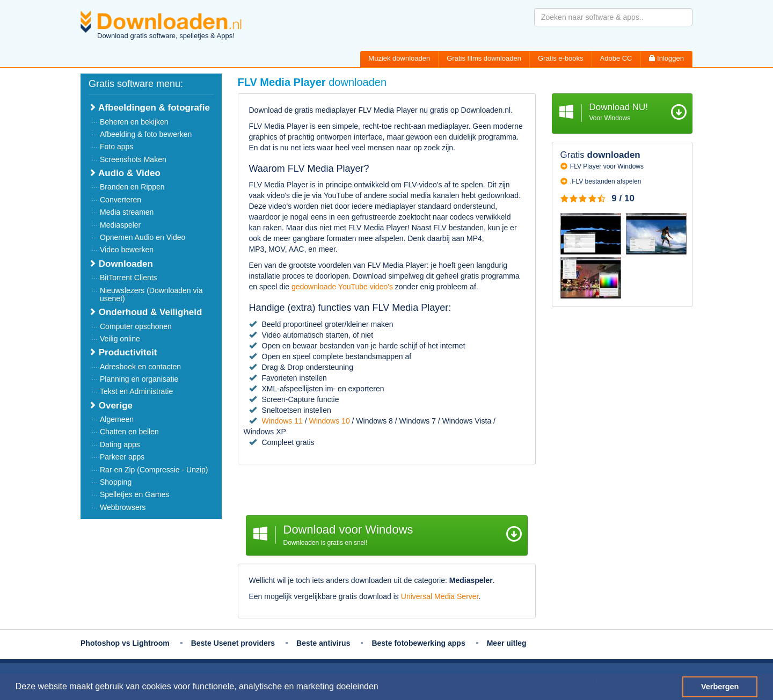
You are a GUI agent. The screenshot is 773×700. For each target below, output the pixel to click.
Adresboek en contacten (140, 367)
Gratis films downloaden (484, 58)
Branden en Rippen (132, 187)
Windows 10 (329, 421)
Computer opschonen (136, 326)
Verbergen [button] (720, 687)
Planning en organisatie (139, 379)
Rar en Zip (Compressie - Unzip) (154, 470)
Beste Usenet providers (233, 643)
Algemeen (117, 419)
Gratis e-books (561, 58)
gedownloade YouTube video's (342, 287)
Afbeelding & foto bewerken (146, 134)
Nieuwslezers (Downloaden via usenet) (151, 294)
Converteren (121, 200)
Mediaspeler (120, 225)
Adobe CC (616, 58)
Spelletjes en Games (134, 494)
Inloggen (667, 58)
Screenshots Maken (133, 159)
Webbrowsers (123, 507)
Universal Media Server (440, 596)
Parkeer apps (122, 457)
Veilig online (120, 339)
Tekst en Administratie (136, 391)
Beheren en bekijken (134, 122)
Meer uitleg (507, 643)
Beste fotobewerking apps (418, 643)
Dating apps (120, 444)
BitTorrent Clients (129, 278)
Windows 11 (282, 421)
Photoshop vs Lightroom (125, 643)
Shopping (116, 482)
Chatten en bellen (129, 432)
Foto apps (116, 147)
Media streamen (127, 212)
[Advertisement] (387, 491)
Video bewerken (127, 250)
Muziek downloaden (399, 58)
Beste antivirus (323, 643)
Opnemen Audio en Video (143, 237)
